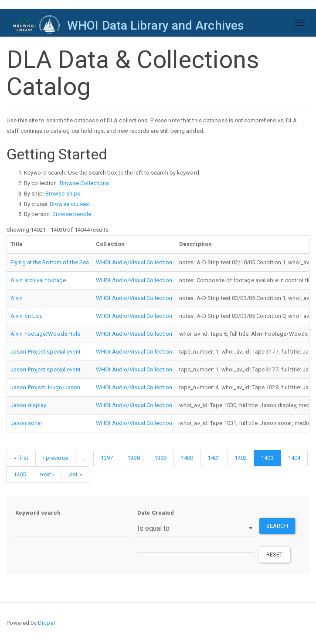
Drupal (46, 623)
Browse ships (63, 194)
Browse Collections (85, 183)
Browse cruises (69, 204)
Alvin (17, 298)
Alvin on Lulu (27, 316)
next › (47, 474)
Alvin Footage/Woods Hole (45, 334)
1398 (133, 458)
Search (277, 526)
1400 (187, 458)
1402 (241, 458)
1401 (214, 458)
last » (75, 474)
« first (21, 458)
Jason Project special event (46, 352)
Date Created (156, 513)
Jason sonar (26, 423)
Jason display (28, 405)
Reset (275, 555)
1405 (20, 474)
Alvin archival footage (38, 280)
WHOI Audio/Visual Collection (134, 262)
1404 (294, 458)
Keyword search (38, 513)
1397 (107, 458)
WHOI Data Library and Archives (156, 25)
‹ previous (55, 458)
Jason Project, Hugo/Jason (46, 387)
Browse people (72, 214)
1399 (160, 458)
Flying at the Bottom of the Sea (50, 262)
